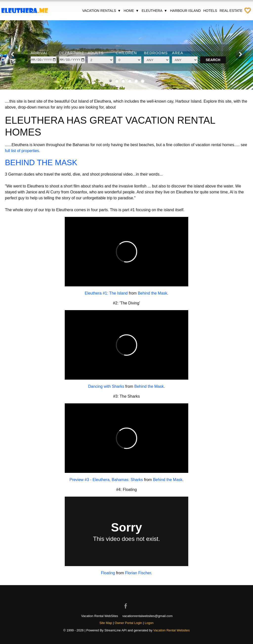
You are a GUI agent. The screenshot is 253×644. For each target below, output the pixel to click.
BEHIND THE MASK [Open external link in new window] (41, 162)
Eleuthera (155, 11)
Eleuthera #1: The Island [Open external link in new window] (106, 293)
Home (131, 11)
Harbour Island (185, 11)
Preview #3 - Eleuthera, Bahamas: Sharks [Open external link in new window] (106, 480)
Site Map (106, 623)
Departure (72, 53)
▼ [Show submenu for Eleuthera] (166, 11)
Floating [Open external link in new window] (108, 573)
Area (178, 53)
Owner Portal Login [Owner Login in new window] (128, 623)
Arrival (39, 53)
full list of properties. (22, 151)
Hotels (210, 11)
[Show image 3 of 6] (123, 81)
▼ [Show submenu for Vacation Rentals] (119, 11)
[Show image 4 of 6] (130, 81)
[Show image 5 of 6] (136, 81)
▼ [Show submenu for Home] (137, 11)
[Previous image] (13, 54)
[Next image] (240, 54)
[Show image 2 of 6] (117, 81)
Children (126, 53)
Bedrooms (156, 53)
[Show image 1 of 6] (110, 81)
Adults (96, 53)
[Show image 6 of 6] (143, 81)
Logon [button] (149, 623)
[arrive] (44, 60)
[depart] (72, 60)
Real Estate (231, 11)
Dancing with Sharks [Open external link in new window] (106, 386)
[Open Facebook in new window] (126, 602)
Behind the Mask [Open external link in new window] (153, 293)
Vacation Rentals (102, 11)
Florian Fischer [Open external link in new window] (138, 573)
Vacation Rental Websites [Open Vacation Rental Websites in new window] (172, 630)
